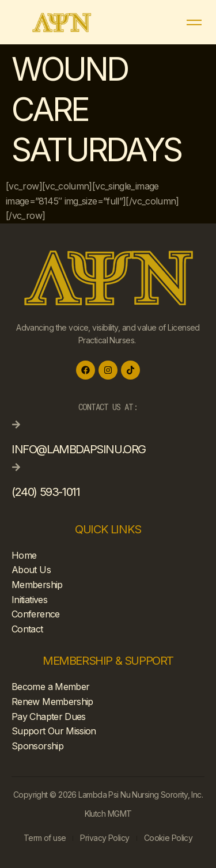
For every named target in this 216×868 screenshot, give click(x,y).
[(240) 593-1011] (16, 467)
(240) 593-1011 (46, 492)
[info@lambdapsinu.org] (16, 424)
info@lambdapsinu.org (79, 449)
